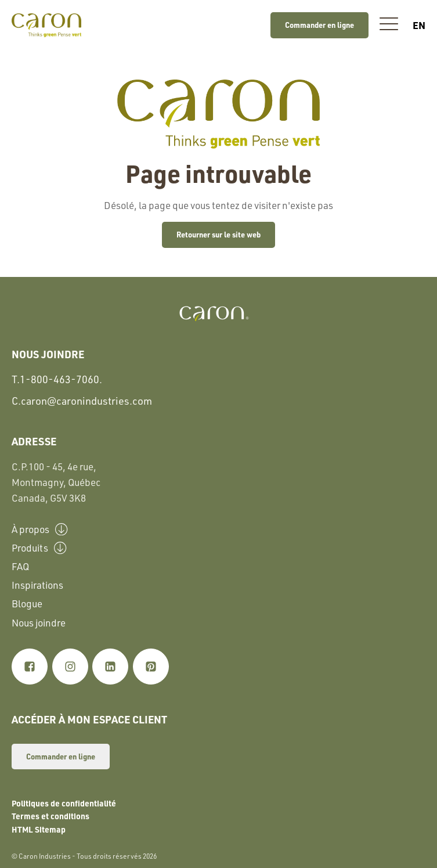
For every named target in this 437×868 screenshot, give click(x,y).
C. (82, 401)
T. (57, 379)
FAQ (20, 566)
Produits (39, 548)
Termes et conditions (50, 816)
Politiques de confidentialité (64, 803)
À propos (40, 529)
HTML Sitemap (39, 829)
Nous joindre (39, 623)
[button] (389, 25)
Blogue (27, 604)
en (419, 25)
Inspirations (37, 585)
